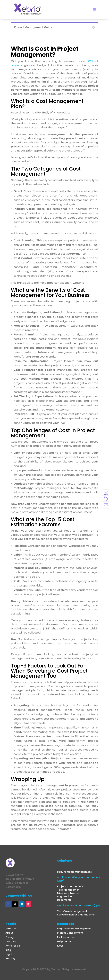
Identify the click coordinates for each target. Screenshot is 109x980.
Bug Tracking (65, 896)
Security (10, 958)
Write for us (13, 946)
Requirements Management (74, 872)
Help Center (65, 941)
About (9, 933)
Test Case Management (72, 911)
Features (11, 929)
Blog (8, 950)
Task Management (69, 890)
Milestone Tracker (68, 893)
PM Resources (66, 937)
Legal (9, 954)
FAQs (60, 946)
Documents (64, 900)
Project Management (70, 886)
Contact (11, 941)
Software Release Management (77, 915)
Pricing (10, 937)
